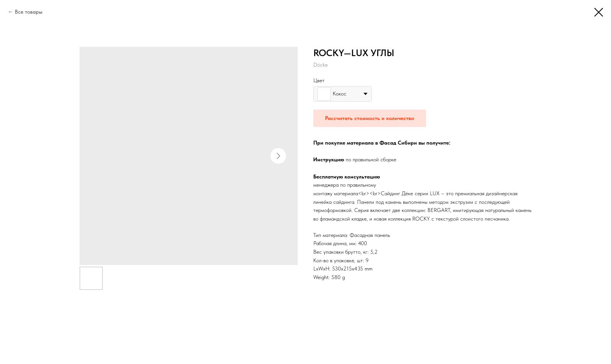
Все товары (29, 12)
